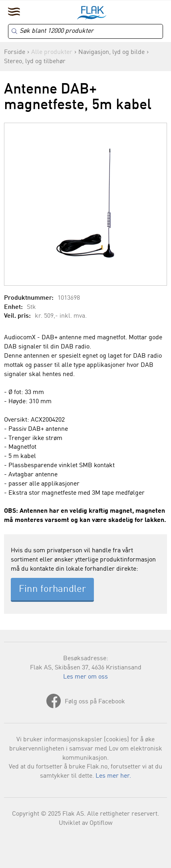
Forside (15, 52)
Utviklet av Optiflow (86, 823)
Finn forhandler (52, 589)
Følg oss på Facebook (95, 702)
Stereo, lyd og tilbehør (35, 62)
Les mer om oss (85, 677)
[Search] (85, 31)
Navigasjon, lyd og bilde (111, 52)
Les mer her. (113, 776)
